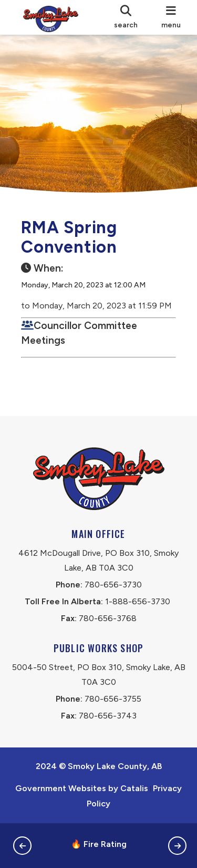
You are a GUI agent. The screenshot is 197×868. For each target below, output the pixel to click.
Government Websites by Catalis (82, 788)
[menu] (171, 17)
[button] (22, 846)
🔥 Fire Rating (99, 844)
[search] (126, 17)
